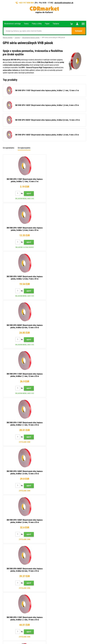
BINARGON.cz (52, 633)
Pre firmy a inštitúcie (53, 563)
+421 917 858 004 (25, 3)
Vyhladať (79, 31)
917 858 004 (13, 536)
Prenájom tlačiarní (52, 566)
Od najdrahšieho (9, 148)
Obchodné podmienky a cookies (57, 556)
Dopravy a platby (52, 542)
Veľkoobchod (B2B (53, 545)
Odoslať (82, 520)
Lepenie (17, 38)
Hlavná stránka (8, 38)
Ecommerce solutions (40, 633)
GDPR (48, 559)
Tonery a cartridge (54, 641)
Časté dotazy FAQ (52, 549)
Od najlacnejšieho (24, 148)
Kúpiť (28, 194)
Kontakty (49, 535)
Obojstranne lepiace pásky (31, 38)
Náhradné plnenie (52, 569)
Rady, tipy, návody (52, 538)
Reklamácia (50, 552)
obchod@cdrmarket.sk (64, 3)
